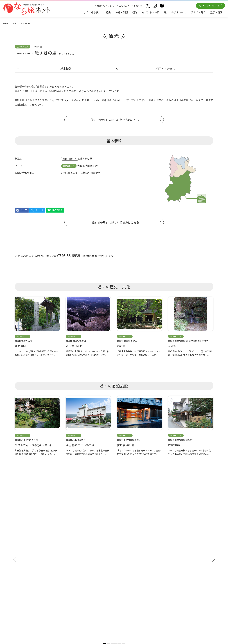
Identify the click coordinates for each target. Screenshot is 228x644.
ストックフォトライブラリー (179, 556)
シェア (24, 210)
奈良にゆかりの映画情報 (177, 565)
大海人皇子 (33, 100)
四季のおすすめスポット (128, 551)
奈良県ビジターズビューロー (114, 606)
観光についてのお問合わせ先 (130, 555)
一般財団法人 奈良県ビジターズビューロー (179, 586)
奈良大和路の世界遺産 (126, 546)
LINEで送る (57, 210)
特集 (108, 12)
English (138, 6)
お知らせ (169, 540)
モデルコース (179, 12)
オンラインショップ (212, 5)
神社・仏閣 (122, 12)
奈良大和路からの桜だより (129, 564)
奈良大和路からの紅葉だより (130, 560)
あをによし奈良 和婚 (126, 569)
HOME (6, 23)
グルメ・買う (198, 12)
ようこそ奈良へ (92, 12)
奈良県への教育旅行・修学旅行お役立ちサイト (188, 552)
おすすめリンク (124, 540)
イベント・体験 (151, 12)
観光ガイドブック (26, 552)
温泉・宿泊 (216, 12)
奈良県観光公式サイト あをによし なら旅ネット (26, 9)
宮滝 (17, 91)
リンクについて (173, 579)
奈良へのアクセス (105, 6)
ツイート (40, 210)
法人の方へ (124, 6)
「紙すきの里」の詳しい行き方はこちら (114, 120)
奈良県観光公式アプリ (29, 563)
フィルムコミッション (176, 561)
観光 (135, 12)
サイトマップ (172, 570)
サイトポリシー (173, 574)
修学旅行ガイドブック (29, 558)
